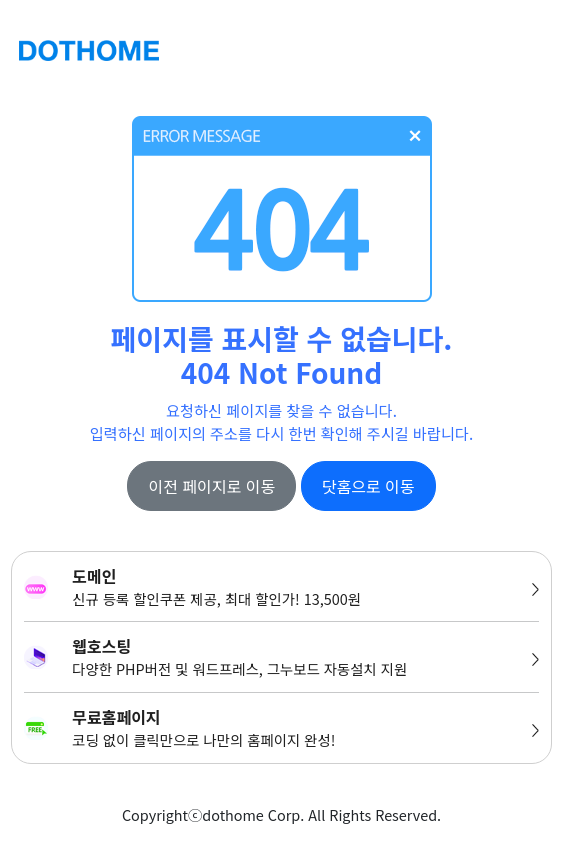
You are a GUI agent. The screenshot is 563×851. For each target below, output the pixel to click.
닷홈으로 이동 (368, 486)
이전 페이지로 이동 (211, 486)
